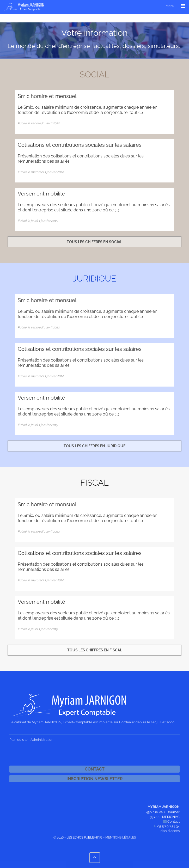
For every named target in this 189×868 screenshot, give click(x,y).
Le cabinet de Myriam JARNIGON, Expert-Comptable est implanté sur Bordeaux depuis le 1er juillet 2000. (92, 722)
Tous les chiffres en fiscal (95, 650)
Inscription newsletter (95, 779)
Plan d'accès (170, 831)
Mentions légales (121, 838)
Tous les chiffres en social (94, 242)
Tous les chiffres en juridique (94, 446)
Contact (95, 769)
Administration (42, 740)
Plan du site (19, 740)
